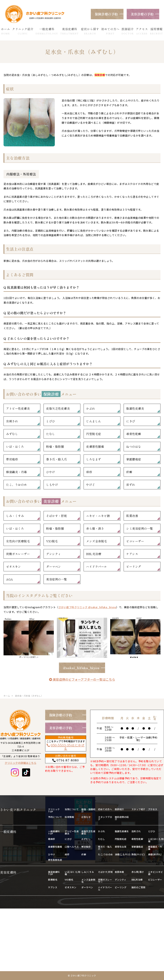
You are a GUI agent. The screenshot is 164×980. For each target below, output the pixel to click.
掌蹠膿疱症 (134, 459)
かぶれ (91, 408)
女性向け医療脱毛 (18, 541)
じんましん (94, 421)
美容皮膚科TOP (54, 873)
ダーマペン (54, 566)
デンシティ (54, 554)
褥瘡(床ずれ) (155, 854)
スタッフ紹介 (138, 809)
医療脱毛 (53, 880)
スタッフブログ (105, 818)
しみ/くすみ (88, 872)
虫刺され (12, 421)
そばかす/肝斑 (105, 872)
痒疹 (89, 472)
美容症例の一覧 (57, 579)
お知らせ (86, 817)
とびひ (51, 421)
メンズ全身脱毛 (97, 541)
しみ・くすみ (15, 516)
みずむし (12, 434)
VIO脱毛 (52, 541)
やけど (91, 485)
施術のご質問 (138, 887)
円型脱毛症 (94, 434)
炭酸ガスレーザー (18, 554)
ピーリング (134, 566)
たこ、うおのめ (16, 485)
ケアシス (132, 554)
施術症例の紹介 (122, 818)
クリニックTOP (54, 810)
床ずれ (131, 485)
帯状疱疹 (12, 459)
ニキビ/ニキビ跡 (156, 873)
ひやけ (51, 472)
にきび (131, 421)
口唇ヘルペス (72, 847)
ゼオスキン (14, 566)
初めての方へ (105, 809)
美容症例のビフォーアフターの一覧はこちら (82, 679)
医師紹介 (119, 809)
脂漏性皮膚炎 (135, 408)
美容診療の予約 (142, 14)
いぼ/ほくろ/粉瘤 (156, 840)
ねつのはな (134, 446)
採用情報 (69, 817)
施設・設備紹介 (88, 810)
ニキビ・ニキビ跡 (98, 516)
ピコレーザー (135, 541)
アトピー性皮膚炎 (18, 408)
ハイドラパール (97, 566)
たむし (51, 434)
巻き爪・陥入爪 (57, 459)
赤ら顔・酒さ (95, 528)
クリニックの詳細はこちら (20, 763)
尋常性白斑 (121, 847)
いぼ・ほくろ (15, 446)
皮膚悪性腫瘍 (95, 446)
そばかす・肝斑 (57, 516)
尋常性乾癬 (134, 434)
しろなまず (94, 459)
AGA (10, 579)
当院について (72, 809)
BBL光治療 (94, 554)
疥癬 (129, 472)
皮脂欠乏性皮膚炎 (58, 408)
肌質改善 (132, 516)
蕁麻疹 (52, 839)
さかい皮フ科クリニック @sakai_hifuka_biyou (87, 607)
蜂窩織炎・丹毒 (16, 472)
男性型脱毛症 (55, 860)
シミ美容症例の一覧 (140, 528)
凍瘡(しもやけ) (123, 854)
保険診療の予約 (106, 14)
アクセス (153, 809)
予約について (55, 817)
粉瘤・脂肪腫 (55, 446)
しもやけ (52, 485)
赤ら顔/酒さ (138, 872)
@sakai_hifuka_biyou (81, 668)
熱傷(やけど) (138, 854)
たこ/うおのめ (105, 854)
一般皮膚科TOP (54, 832)
